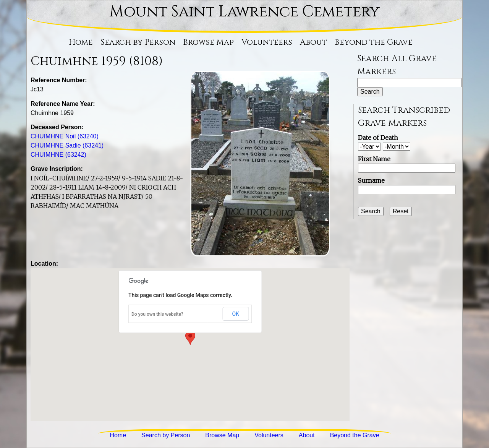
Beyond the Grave (374, 42)
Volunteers (267, 42)
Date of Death (378, 138)
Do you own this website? (157, 314)
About (313, 42)
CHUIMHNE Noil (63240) (65, 136)
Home (81, 42)
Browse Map (208, 42)
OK (236, 314)
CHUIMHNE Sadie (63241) (67, 145)
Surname (371, 180)
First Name (374, 159)
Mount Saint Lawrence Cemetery (244, 12)
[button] (190, 338)
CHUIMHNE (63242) (58, 155)
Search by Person (138, 42)
